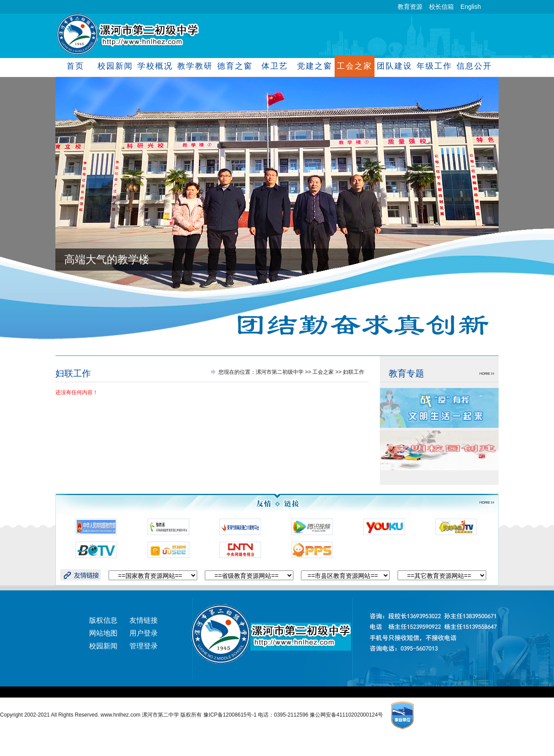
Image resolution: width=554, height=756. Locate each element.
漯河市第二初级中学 (280, 372)
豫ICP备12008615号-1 (231, 715)
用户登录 (144, 633)
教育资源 (410, 7)
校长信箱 (441, 7)
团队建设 (394, 66)
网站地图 (103, 633)
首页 (75, 66)
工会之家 (354, 66)
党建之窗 (314, 66)
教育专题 (406, 373)
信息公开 (474, 66)
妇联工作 (73, 373)
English (471, 7)
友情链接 (144, 620)
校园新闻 (115, 66)
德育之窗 (235, 66)
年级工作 (434, 66)
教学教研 (195, 66)
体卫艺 (275, 66)
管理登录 (144, 646)
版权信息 (103, 620)
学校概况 (155, 66)
